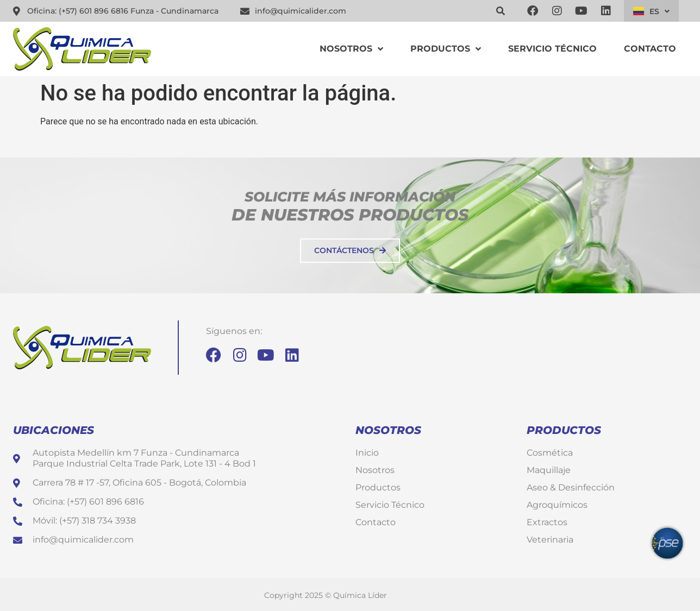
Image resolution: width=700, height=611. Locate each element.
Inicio (367, 453)
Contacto (650, 49)
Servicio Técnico (552, 49)
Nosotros (351, 49)
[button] (501, 11)
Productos (446, 49)
